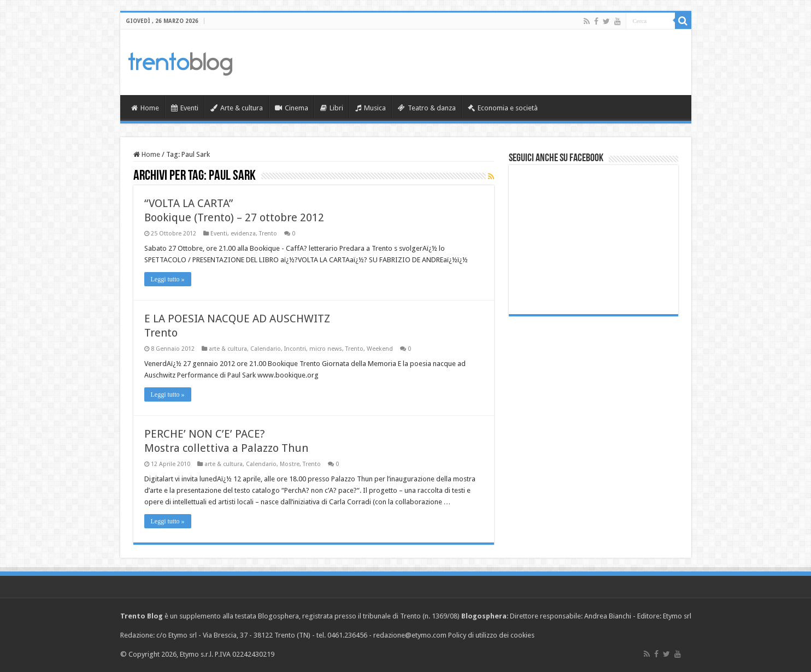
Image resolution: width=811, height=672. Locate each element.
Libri (332, 108)
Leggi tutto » (168, 279)
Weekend (380, 349)
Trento (268, 234)
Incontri (295, 349)
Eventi (185, 108)
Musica (371, 108)
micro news (326, 349)
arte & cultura (228, 349)
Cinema (292, 108)
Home (145, 108)
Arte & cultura (237, 108)
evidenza (243, 234)
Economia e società (503, 108)
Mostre (290, 464)
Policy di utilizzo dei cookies (491, 635)
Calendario (266, 349)
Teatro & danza (427, 108)
